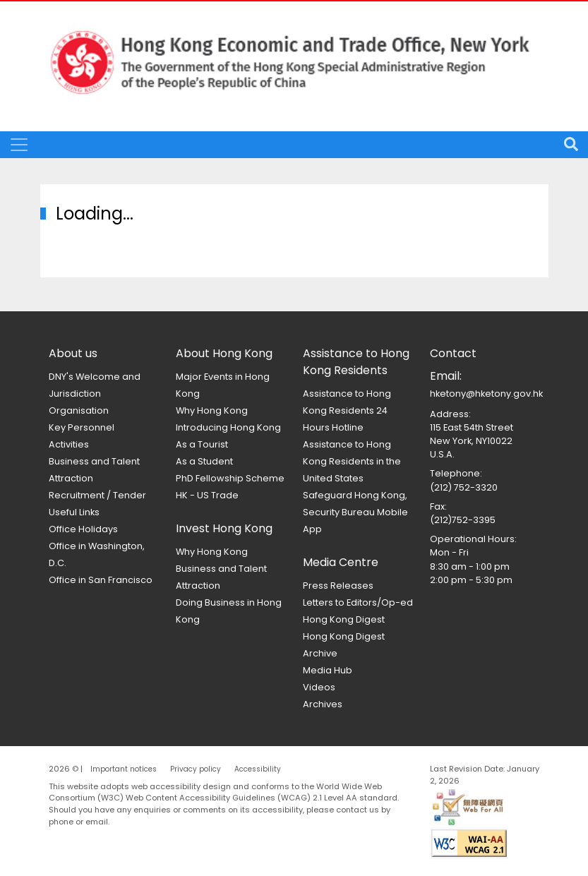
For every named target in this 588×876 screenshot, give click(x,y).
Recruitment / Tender (97, 495)
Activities (69, 444)
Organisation (79, 410)
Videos (319, 687)
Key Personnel (82, 427)
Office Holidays (83, 529)
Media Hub (328, 670)
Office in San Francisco (101, 580)
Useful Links (74, 512)
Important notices (124, 769)
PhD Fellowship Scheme (230, 478)
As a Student (204, 461)
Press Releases (338, 586)
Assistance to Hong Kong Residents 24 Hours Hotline (347, 410)
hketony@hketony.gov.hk (486, 394)
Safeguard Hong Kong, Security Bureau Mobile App (355, 512)
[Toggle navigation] (19, 145)
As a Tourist (202, 444)
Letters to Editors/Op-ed (358, 602)
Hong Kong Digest (344, 619)
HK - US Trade (207, 495)
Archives (323, 704)
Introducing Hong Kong (228, 427)
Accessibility (258, 769)
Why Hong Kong (212, 410)
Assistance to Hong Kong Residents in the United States (352, 461)
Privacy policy (196, 769)
